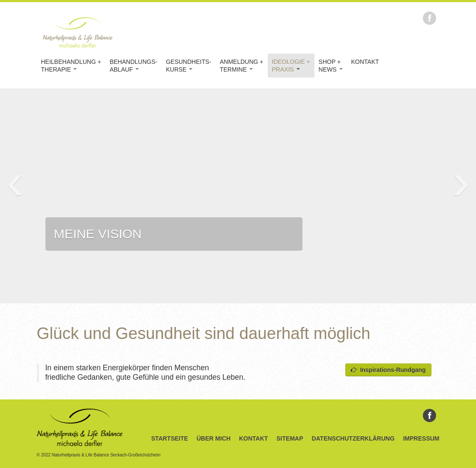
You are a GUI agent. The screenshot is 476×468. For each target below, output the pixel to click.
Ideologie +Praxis (291, 66)
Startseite (170, 438)
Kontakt (365, 62)
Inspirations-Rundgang (388, 370)
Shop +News (331, 66)
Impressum (421, 438)
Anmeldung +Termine (242, 66)
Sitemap (290, 438)
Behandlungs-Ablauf (133, 66)
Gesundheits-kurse (189, 66)
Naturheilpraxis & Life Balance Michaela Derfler (78, 32)
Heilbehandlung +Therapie (71, 66)
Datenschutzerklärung (353, 438)
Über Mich (214, 438)
